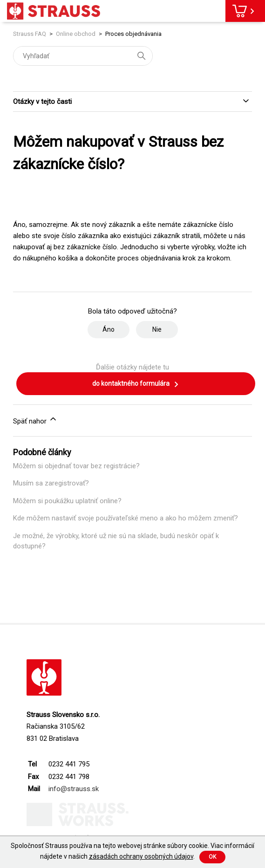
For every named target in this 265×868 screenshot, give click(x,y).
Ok (212, 857)
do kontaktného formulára (136, 384)
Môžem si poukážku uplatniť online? (67, 501)
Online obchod (76, 34)
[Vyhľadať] (83, 56)
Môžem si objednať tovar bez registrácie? (76, 466)
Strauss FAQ (30, 34)
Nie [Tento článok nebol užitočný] (157, 329)
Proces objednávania (133, 34)
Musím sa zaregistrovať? (51, 483)
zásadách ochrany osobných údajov (141, 856)
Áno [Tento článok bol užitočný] (109, 329)
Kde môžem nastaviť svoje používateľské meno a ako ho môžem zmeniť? (126, 518)
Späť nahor (35, 420)
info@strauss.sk (74, 789)
